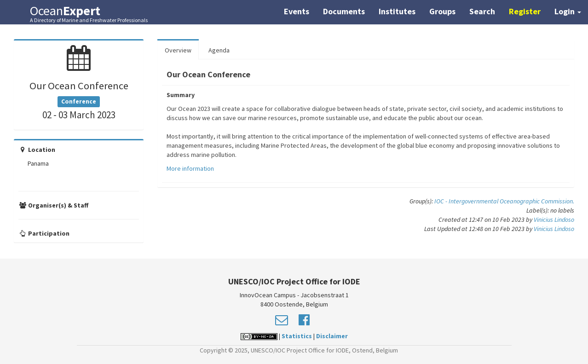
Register (525, 11)
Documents (344, 11)
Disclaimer (332, 336)
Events (297, 11)
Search (482, 11)
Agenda (219, 50)
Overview (178, 50)
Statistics (297, 336)
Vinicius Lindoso (554, 220)
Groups (442, 11)
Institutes (397, 11)
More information (190, 168)
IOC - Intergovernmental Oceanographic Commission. (504, 201)
